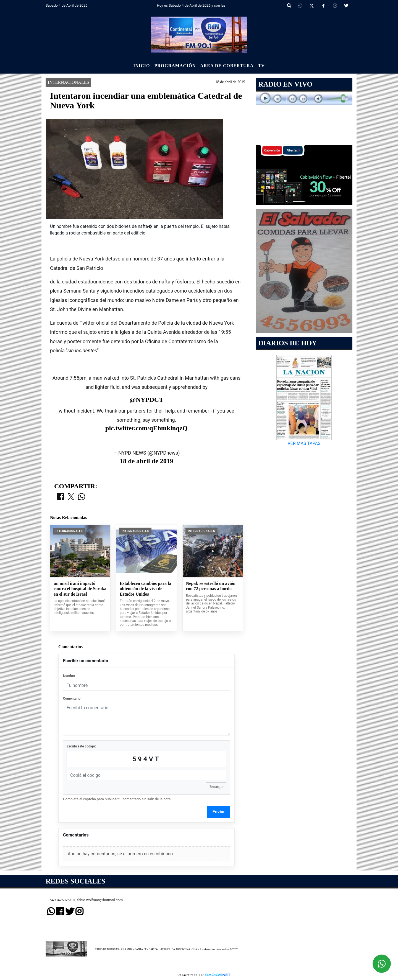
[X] (312, 6)
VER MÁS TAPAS (304, 443)
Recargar (216, 787)
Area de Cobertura (227, 66)
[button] (289, 6)
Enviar (219, 812)
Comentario (72, 698)
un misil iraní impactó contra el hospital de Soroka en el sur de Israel (80, 589)
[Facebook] (323, 6)
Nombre (69, 676)
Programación (175, 66)
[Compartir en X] (71, 497)
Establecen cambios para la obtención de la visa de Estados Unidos (145, 589)
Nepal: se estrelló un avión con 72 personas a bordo (211, 586)
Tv (261, 66)
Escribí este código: (81, 746)
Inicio (142, 66)
